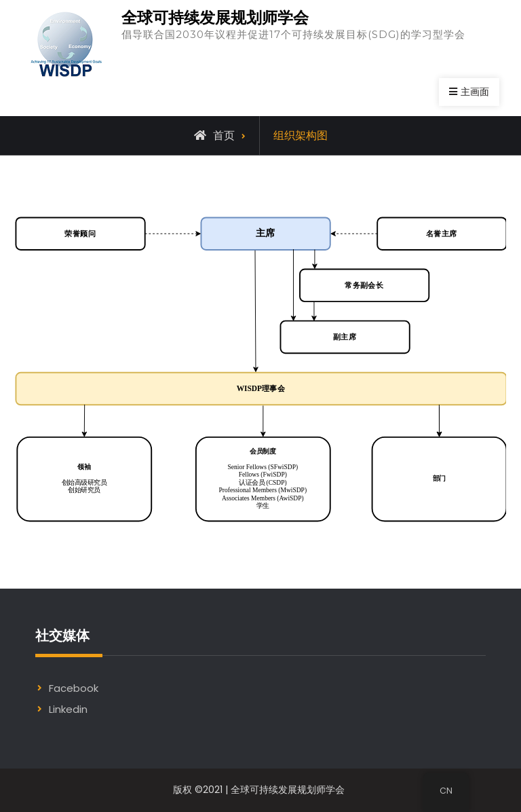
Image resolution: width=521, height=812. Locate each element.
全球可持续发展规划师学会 (215, 18)
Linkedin (68, 709)
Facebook (74, 688)
